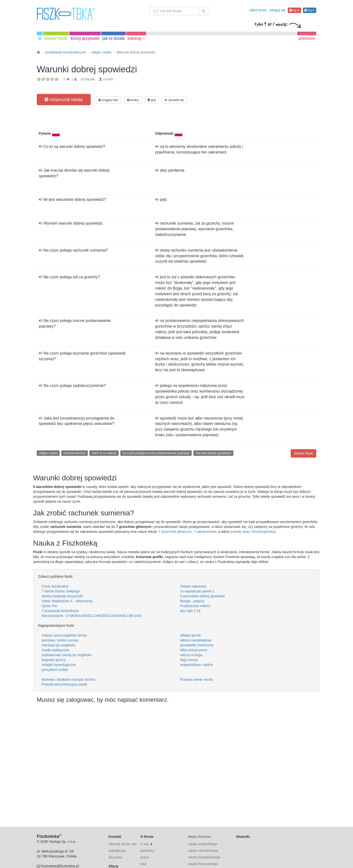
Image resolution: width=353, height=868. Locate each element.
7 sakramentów (205, 532)
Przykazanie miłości (195, 606)
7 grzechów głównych (175, 532)
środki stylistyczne (56, 650)
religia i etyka (48, 453)
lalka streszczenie (194, 650)
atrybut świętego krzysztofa (62, 596)
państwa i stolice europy (60, 640)
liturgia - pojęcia (192, 601)
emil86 (108, 79)
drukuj (133, 100)
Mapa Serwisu (199, 837)
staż (143, 864)
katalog (136, 38)
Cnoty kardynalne (55, 586)
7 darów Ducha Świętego (61, 591)
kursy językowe (85, 38)
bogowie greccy (54, 660)
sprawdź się (174, 100)
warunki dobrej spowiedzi (213, 453)
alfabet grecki (190, 635)
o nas (144, 844)
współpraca (117, 851)
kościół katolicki (75, 453)
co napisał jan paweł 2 (197, 591)
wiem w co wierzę (104, 453)
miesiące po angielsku (59, 645)
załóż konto (258, 10)
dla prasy (116, 857)
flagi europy (189, 660)
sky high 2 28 (190, 611)
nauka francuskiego (203, 864)
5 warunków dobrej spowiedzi (203, 596)
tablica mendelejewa (196, 640)
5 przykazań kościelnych (60, 611)
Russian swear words (196, 679)
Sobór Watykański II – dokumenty (67, 601)
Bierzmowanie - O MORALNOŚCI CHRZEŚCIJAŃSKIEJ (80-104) (92, 616)
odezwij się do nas (123, 844)
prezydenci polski (55, 670)
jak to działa (114, 38)
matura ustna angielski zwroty (64, 635)
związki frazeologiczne (59, 665)
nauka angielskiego (203, 844)
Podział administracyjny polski (64, 684)
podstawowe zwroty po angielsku (67, 655)
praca (145, 857)
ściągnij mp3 (108, 100)
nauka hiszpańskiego (204, 857)
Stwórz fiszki (303, 453)
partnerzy (147, 851)
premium (307, 38)
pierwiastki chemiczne (197, 645)
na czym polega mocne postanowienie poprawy (156, 453)
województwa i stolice (197, 665)
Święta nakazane (193, 586)
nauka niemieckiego (203, 851)
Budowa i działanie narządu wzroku (69, 679)
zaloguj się (277, 10)
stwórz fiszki (56, 38)
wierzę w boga (191, 655)
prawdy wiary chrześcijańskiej (253, 532)
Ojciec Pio (49, 606)
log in (294, 10)
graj (151, 100)
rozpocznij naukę (64, 100)
